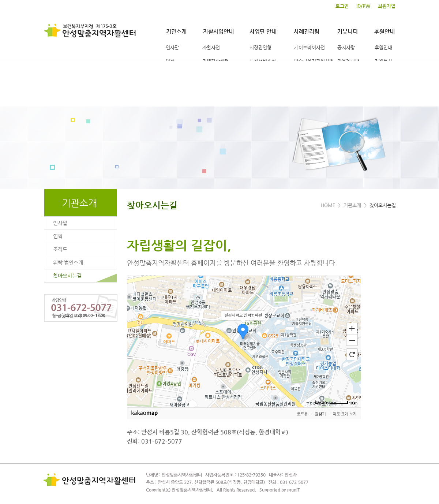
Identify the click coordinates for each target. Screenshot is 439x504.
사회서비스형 (263, 61)
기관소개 (176, 31)
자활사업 (211, 47)
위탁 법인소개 (68, 262)
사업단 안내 (263, 31)
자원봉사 (383, 61)
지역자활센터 (215, 61)
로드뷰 (302, 414)
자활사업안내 (218, 31)
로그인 (342, 6)
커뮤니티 (348, 31)
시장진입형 (260, 47)
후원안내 (384, 31)
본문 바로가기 (0, 0)
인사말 (172, 47)
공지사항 (346, 47)
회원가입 (387, 6)
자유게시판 (348, 61)
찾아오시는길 (67, 276)
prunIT (294, 490)
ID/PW (363, 6)
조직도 (60, 249)
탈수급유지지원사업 (314, 61)
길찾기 (320, 414)
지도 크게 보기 (344, 414)
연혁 (170, 61)
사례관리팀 (307, 31)
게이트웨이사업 (309, 47)
